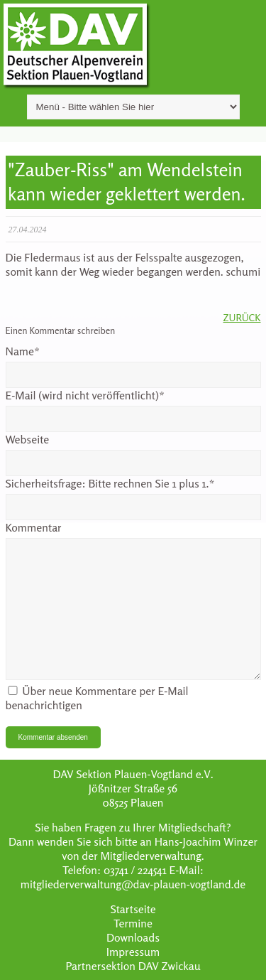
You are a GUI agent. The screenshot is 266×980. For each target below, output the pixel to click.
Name (23, 351)
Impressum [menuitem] (133, 952)
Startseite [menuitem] (133, 909)
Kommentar (34, 527)
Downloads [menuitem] (133, 937)
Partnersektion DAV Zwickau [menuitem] (133, 966)
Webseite (28, 439)
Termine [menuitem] (133, 923)
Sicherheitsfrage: (110, 483)
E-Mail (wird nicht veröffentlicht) (85, 395)
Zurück (242, 317)
